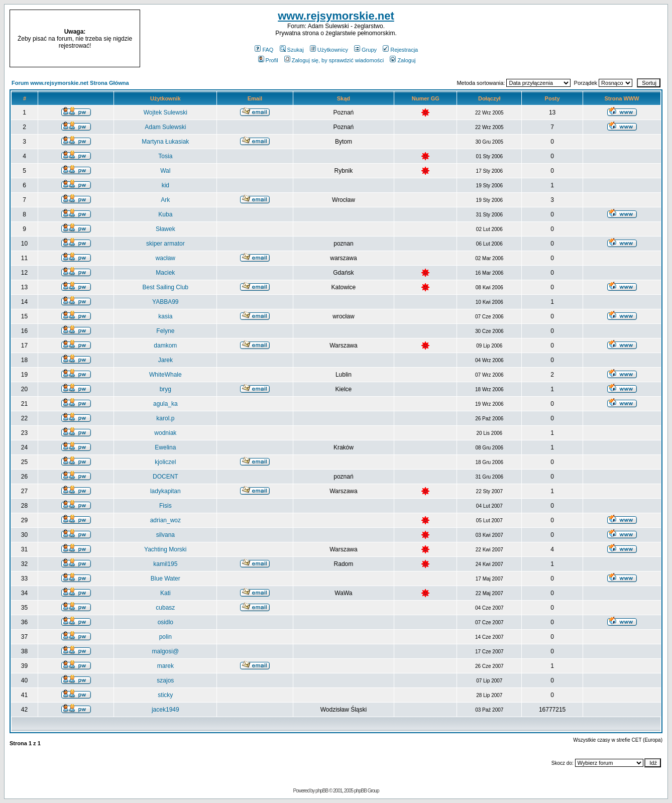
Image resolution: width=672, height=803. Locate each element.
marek (165, 666)
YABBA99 (165, 302)
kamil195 (165, 564)
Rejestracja (400, 50)
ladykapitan (165, 491)
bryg (165, 389)
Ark (165, 200)
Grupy (365, 50)
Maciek (165, 273)
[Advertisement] (591, 39)
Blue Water (165, 579)
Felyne (165, 331)
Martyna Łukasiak (165, 142)
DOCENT (165, 477)
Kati (165, 593)
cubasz (165, 608)
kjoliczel (165, 462)
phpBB (322, 791)
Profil (268, 60)
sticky (165, 695)
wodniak (165, 433)
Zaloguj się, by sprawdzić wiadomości (334, 60)
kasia (165, 316)
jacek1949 (165, 710)
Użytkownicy (329, 50)
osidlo (165, 622)
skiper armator (165, 244)
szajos (165, 680)
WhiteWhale (165, 375)
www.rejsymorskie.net (336, 16)
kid (165, 185)
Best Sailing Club (165, 287)
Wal (165, 171)
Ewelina (165, 447)
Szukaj (292, 50)
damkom (165, 346)
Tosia (165, 156)
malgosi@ (166, 651)
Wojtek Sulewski (165, 112)
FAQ (264, 50)
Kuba (165, 214)
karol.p (165, 418)
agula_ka (165, 404)
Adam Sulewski (165, 127)
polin (165, 637)
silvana (165, 535)
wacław (165, 258)
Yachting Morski (165, 549)
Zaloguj (403, 60)
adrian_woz (165, 520)
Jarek (165, 360)
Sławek (165, 229)
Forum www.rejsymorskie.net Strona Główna (70, 83)
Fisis (165, 506)
